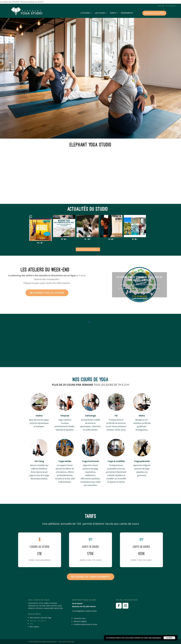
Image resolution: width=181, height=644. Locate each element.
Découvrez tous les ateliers (47, 293)
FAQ (31, 624)
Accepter (169, 638)
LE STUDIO (85, 13)
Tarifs (113, 13)
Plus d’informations (155, 638)
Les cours (100, 13)
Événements (127, 13)
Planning (161, 6)
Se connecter (171, 6)
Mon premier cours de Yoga (41, 618)
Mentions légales (80, 621)
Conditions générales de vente (85, 624)
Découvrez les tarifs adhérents (91, 577)
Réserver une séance (154, 13)
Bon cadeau (34, 627)
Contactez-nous (80, 618)
